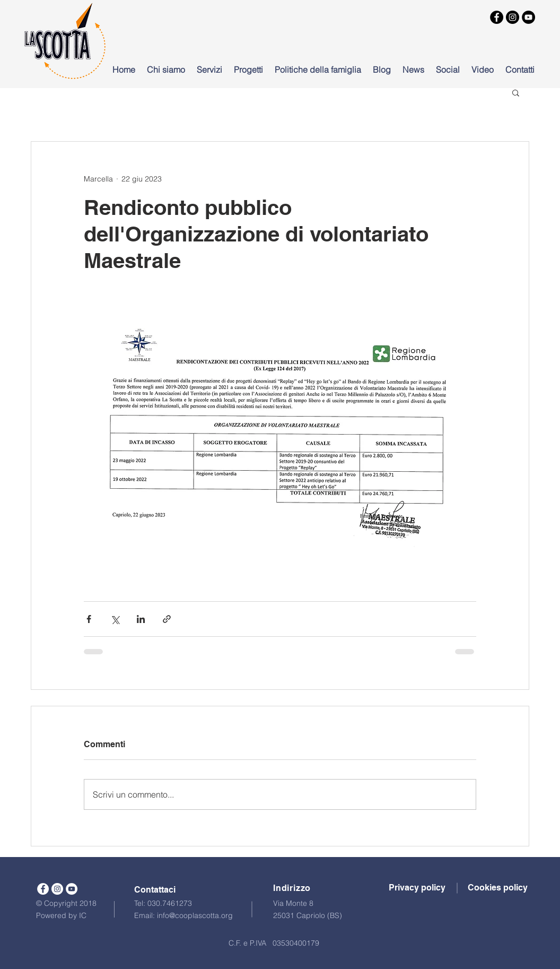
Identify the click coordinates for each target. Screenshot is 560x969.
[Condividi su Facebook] (89, 619)
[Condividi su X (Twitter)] (115, 619)
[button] (516, 92)
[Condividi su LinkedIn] (141, 619)
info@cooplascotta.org (195, 915)
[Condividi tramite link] (167, 619)
